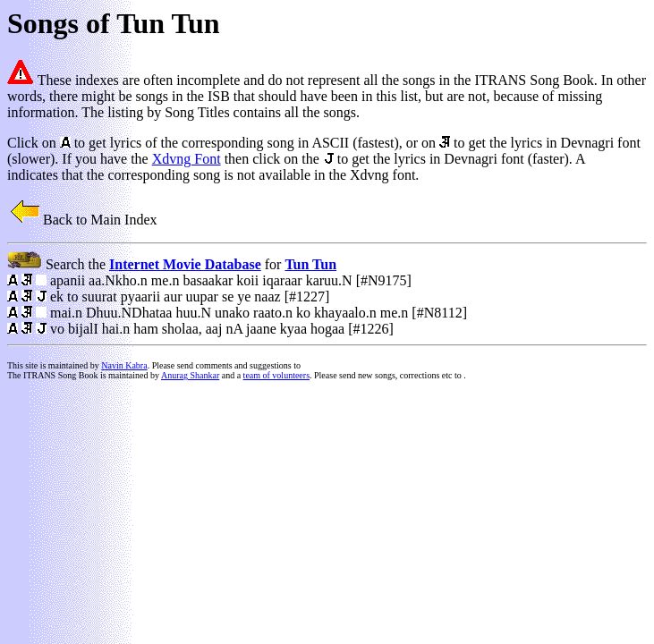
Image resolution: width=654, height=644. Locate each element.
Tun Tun (310, 264)
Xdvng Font (187, 159)
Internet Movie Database (185, 264)
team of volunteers (276, 375)
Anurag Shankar (190, 375)
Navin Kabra (124, 365)
